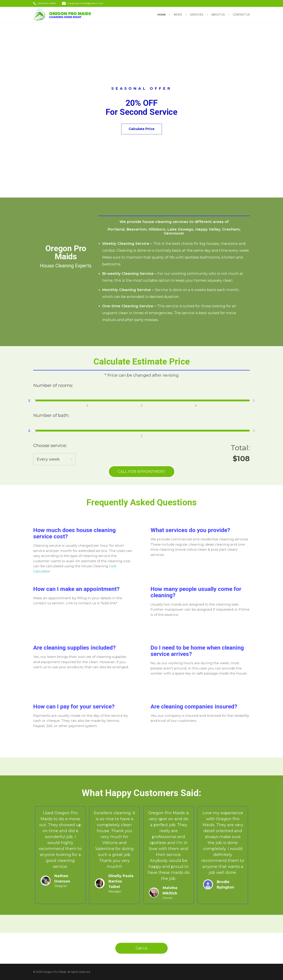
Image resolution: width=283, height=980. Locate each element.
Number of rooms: (53, 385)
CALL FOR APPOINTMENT (142, 472)
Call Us (142, 948)
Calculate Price (142, 129)
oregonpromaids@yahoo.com (85, 3)
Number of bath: (51, 415)
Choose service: (50, 445)
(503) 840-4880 (47, 3)
